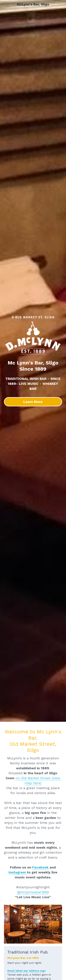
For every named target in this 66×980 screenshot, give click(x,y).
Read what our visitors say (26, 971)
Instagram (18, 872)
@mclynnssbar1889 (33, 892)
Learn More (33, 402)
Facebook (41, 867)
